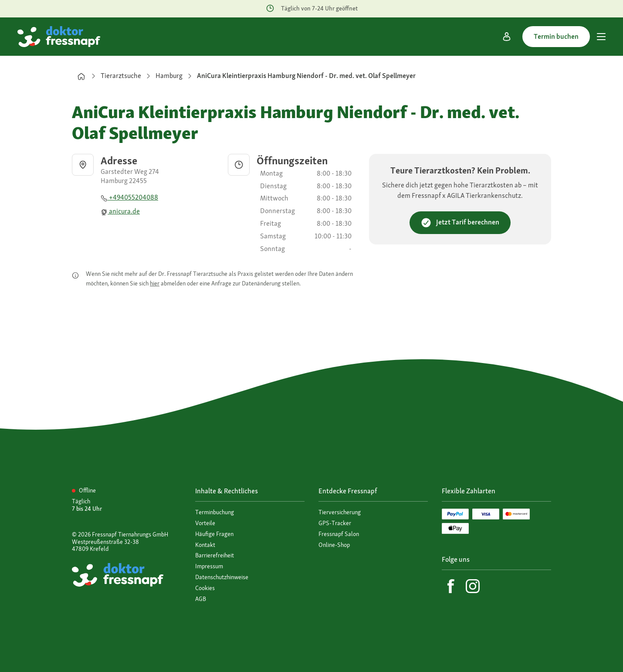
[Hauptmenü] (601, 37)
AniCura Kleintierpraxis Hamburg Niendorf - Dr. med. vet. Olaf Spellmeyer (306, 76)
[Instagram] (473, 586)
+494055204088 (129, 197)
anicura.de (120, 211)
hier (155, 283)
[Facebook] (451, 586)
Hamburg (169, 76)
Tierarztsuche (121, 76)
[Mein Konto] (507, 37)
